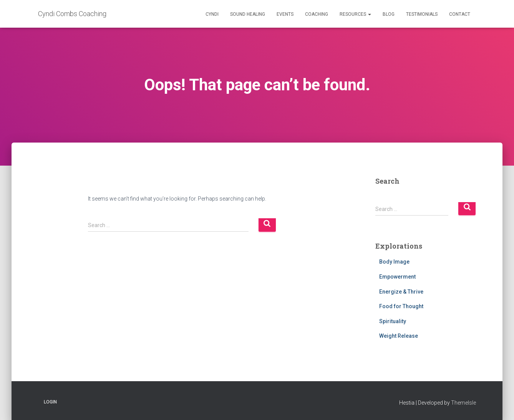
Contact (460, 14)
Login (50, 402)
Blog (389, 14)
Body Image (394, 262)
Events (285, 14)
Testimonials (422, 14)
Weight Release (399, 336)
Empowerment (397, 277)
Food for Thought (401, 306)
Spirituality (393, 321)
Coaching (317, 14)
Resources (355, 14)
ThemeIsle (463, 403)
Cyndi (212, 14)
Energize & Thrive (401, 292)
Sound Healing (248, 14)
